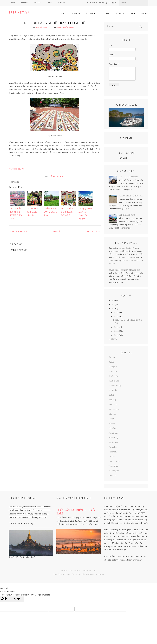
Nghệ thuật (48, 27)
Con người (113, 367)
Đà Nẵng (112, 400)
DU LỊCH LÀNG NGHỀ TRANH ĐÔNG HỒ (55, 23)
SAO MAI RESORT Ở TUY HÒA (131, 196)
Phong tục (113, 447)
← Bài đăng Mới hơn (18, 232)
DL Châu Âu (113, 376)
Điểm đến (120, 14)
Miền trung (113, 433)
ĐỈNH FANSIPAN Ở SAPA (128, 177)
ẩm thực (112, 358)
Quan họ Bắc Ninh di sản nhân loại (33, 212)
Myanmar (37, 3)
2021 (113, 305)
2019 (113, 339)
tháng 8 (117, 313)
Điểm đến (113, 405)
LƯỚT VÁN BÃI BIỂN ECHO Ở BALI (76, 512)
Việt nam (76, 14)
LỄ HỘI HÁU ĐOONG (127, 215)
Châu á (111, 362)
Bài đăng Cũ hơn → (91, 232)
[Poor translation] (17, 599)
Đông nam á (114, 409)
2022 (113, 301)
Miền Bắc (39, 27)
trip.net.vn (19, 12)
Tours (133, 14)
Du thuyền (113, 391)
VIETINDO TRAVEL (17, 169)
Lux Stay (105, 14)
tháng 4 (117, 327)
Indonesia (24, 3)
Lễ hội (111, 419)
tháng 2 (117, 335)
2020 (113, 309)
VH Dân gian (114, 471)
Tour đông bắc (114, 462)
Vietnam (62, 3)
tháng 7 (117, 317)
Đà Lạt (111, 395)
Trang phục (113, 466)
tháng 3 (117, 331)
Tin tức (145, 14)
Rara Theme (65, 574)
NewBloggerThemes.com (95, 574)
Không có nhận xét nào (65, 27)
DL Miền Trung (115, 386)
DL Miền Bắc (114, 381)
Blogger (94, 571)
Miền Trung (113, 438)
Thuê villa (113, 452)
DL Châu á (113, 372)
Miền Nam (113, 428)
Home (13, 3)
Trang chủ (55, 232)
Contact (50, 3)
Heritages (91, 14)
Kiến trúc (112, 414)
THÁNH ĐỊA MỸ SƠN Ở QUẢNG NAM (51, 212)
